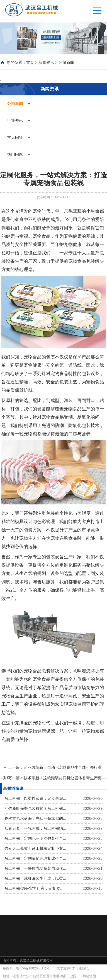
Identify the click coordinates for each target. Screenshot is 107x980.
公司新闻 (66, 62)
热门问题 (15, 154)
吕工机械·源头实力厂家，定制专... (34, 888)
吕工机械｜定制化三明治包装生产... (35, 838)
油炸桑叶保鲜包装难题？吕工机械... (35, 808)
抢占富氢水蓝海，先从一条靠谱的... (35, 818)
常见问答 (15, 137)
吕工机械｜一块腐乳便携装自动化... (35, 868)
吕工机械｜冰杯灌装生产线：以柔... (35, 878)
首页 (30, 62)
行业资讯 (15, 120)
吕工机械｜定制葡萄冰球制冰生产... (35, 858)
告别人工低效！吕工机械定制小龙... (35, 848)
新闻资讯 (46, 62)
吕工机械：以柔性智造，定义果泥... (35, 798)
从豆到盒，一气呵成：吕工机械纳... (35, 828)
